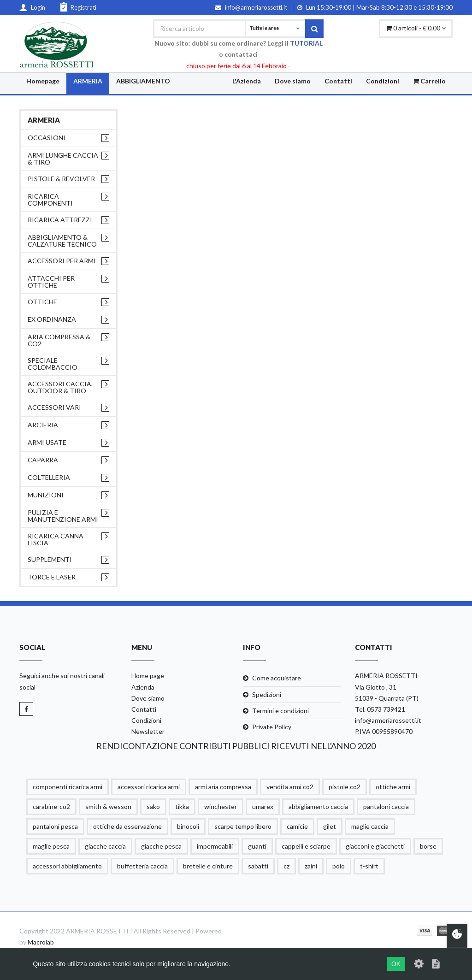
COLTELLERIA (49, 477)
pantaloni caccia (386, 806)
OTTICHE (42, 302)
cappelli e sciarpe (306, 846)
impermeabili (215, 846)
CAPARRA (43, 460)
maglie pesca (51, 846)
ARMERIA (88, 81)
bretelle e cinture (208, 866)
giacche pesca (161, 846)
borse (428, 846)
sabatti (258, 866)
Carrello (429, 81)
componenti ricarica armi (68, 787)
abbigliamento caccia (318, 806)
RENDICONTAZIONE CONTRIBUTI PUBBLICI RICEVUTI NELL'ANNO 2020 (236, 746)
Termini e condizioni (280, 711)
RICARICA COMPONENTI (50, 200)
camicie (297, 826)
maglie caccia (370, 826)
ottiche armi (393, 787)
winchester (221, 806)
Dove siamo (293, 81)
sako (153, 806)
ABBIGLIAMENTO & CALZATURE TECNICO (62, 241)
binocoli (188, 826)
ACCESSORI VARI (54, 407)
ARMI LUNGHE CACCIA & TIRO (63, 159)
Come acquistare (277, 678)
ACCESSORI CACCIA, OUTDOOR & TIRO (60, 387)
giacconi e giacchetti (375, 846)
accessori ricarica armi (149, 787)
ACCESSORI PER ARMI (62, 261)
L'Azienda (247, 81)
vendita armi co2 (290, 787)
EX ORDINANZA (52, 319)
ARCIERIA (43, 425)
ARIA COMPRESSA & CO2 (59, 340)
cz (286, 866)
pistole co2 (345, 787)
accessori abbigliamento (67, 866)
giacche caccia (105, 846)
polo (339, 866)
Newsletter (148, 731)
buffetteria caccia (142, 866)
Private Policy (272, 727)
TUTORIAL (306, 43)
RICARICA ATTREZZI (60, 220)
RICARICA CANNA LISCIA (56, 539)
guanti (257, 846)
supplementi (50, 559)
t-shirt (369, 866)
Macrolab (41, 942)
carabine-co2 (51, 806)
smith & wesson (108, 806)
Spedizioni (267, 694)
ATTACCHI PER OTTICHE (51, 282)
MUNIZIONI (46, 495)
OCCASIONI (47, 138)
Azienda (143, 687)
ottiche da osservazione (127, 826)
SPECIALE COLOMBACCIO (53, 364)
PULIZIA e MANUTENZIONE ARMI (63, 516)
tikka (182, 806)
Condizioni (383, 81)
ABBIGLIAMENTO (143, 81)
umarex (263, 806)
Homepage (43, 81)
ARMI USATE (47, 442)
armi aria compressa (223, 787)
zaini (311, 866)
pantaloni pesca (55, 826)
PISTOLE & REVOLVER (61, 179)
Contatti (338, 81)
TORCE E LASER (52, 577)
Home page (148, 676)
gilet (330, 826)
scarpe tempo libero (243, 826)
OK (396, 964)
